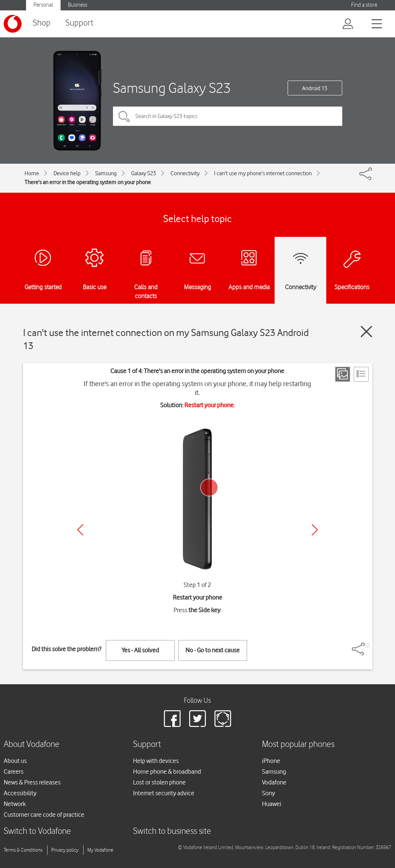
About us (15, 761)
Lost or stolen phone (159, 782)
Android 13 (315, 88)
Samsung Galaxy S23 (172, 88)
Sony (268, 793)
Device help (67, 173)
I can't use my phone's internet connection (263, 173)
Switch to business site (172, 831)
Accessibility (20, 793)
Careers (14, 771)
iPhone (271, 761)
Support (79, 23)
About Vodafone (32, 745)
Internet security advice (164, 793)
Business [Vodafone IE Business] (78, 5)
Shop (42, 23)
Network (15, 804)
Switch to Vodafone (37, 831)
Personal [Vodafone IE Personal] (43, 5)
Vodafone (274, 782)
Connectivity (185, 173)
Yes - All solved (140, 650)
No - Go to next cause (213, 650)
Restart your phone (209, 405)
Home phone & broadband (167, 771)
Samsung (106, 173)
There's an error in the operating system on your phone (88, 182)
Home (32, 173)
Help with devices (156, 761)
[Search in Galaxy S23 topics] (228, 116)
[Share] (367, 645)
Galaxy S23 (144, 173)
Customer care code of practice (44, 815)
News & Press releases (32, 782)
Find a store (364, 5)
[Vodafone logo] (13, 24)
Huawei (272, 804)
